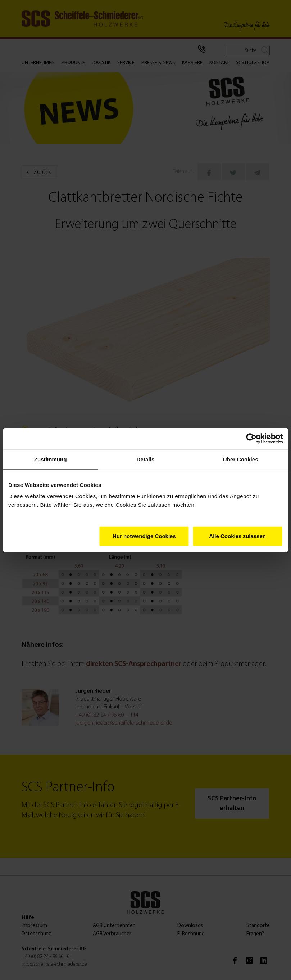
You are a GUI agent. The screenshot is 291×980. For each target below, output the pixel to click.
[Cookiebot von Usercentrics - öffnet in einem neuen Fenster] (251, 438)
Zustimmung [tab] (51, 459)
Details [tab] (146, 459)
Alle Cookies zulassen (237, 536)
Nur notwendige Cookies (144, 536)
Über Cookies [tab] (241, 459)
